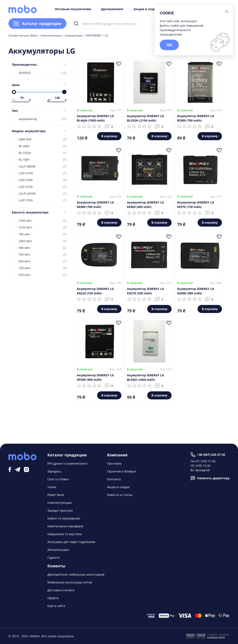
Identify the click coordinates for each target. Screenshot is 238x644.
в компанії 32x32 (216, 637)
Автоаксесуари (58, 550)
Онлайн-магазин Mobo (23, 36)
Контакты (114, 479)
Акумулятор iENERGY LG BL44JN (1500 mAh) (95, 118)
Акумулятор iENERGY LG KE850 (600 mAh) (145, 205)
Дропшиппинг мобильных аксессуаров (76, 574)
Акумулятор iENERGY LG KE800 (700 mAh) (95, 205)
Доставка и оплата (61, 590)
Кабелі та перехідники (64, 518)
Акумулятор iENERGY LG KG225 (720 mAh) (95, 291)
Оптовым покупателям (73, 9)
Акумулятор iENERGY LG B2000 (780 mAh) (196, 118)
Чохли (52, 487)
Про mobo (114, 463)
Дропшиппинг (112, 9)
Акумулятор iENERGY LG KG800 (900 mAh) (196, 291)
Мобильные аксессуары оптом (70, 582)
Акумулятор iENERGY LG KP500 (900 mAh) (95, 377)
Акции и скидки (147, 9)
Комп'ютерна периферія (65, 526)
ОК (169, 45)
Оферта (53, 598)
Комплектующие (51, 36)
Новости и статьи (120, 495)
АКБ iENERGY (94, 36)
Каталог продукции (37, 24)
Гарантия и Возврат (122, 471)
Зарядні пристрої (60, 510)
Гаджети (53, 557)
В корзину (109, 136)
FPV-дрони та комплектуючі (67, 463)
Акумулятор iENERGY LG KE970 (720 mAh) (196, 205)
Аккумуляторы (74, 36)
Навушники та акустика (65, 534)
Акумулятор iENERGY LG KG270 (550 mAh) (145, 291)
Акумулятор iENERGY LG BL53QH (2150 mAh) (145, 118)
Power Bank (56, 495)
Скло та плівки (58, 479)
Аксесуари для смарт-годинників (71, 542)
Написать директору (210, 478)
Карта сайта (56, 606)
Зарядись (54, 471)
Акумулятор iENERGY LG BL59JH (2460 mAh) (145, 377)
